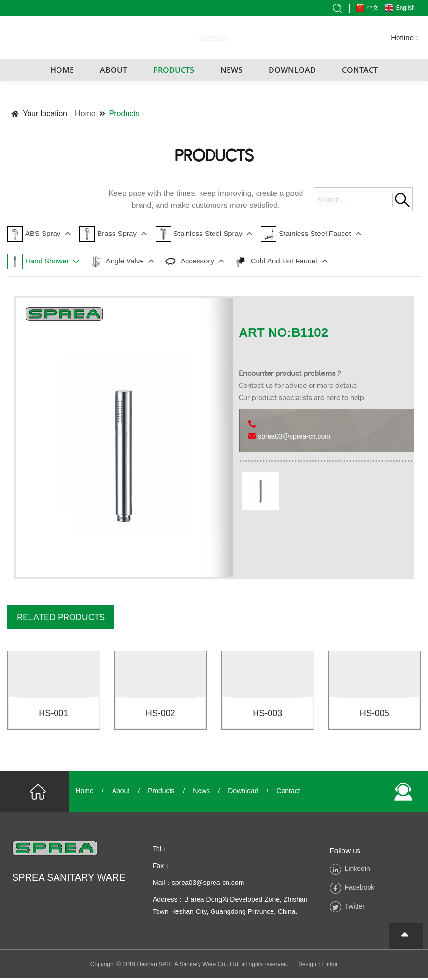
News (201, 793)
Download (243, 793)
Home (85, 114)
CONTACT (360, 70)
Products (124, 114)
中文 (372, 8)
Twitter (355, 908)
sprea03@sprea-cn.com (294, 436)
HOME (62, 70)
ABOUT (114, 70)
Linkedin (357, 870)
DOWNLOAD (292, 70)
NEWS (231, 70)
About (121, 793)
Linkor (330, 966)
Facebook (360, 889)
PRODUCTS (174, 70)
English (405, 8)
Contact (288, 793)
